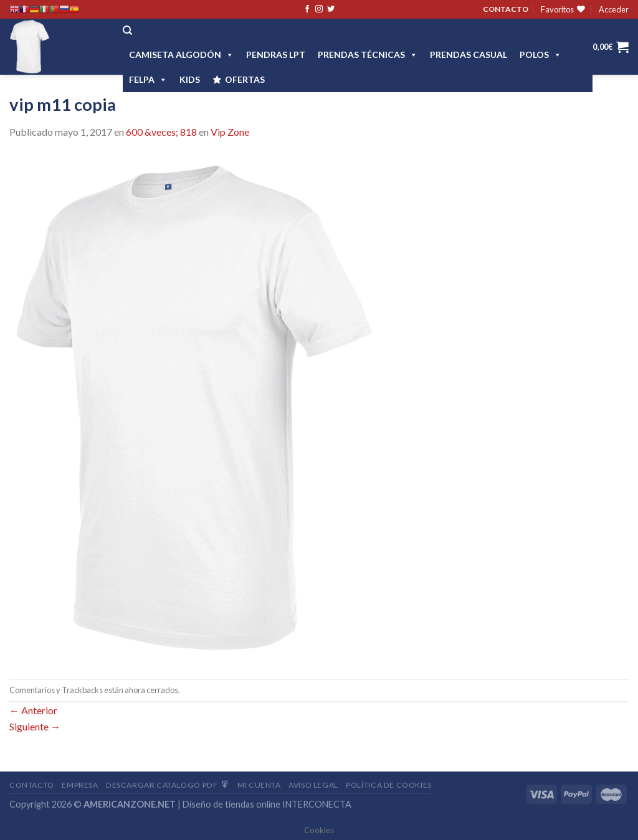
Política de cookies (389, 785)
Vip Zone (230, 132)
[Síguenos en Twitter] (331, 9)
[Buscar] (127, 31)
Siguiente (35, 726)
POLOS (540, 54)
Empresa (80, 785)
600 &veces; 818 (161, 132)
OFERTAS (245, 79)
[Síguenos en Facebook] (307, 9)
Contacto (32, 785)
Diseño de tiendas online (231, 804)
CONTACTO (506, 9)
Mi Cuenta (259, 785)
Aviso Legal (313, 785)
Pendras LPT (276, 54)
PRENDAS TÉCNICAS (368, 54)
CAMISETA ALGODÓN (181, 54)
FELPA (148, 79)
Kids (190, 79)
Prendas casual (469, 54)
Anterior (33, 710)
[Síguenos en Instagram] (319, 9)
